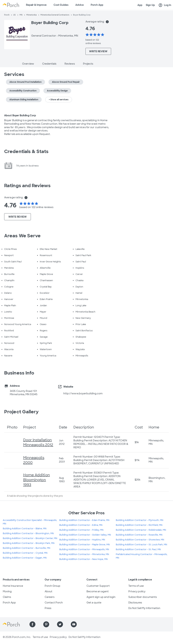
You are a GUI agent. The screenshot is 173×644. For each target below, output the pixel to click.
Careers (50, 597)
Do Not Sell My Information (144, 608)
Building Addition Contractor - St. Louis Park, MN (141, 545)
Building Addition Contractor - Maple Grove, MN (84, 545)
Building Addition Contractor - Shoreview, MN (140, 540)
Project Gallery (21, 412)
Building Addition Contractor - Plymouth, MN (140, 520)
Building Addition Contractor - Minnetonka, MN (84, 554)
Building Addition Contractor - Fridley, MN (81, 530)
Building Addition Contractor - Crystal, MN (25, 553)
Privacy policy (137, 591)
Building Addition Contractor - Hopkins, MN (82, 540)
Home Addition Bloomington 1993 (37, 480)
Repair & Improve (36, 5)
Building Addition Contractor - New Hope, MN (83, 559)
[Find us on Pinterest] (46, 624)
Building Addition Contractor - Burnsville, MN (27, 548)
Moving (7, 591)
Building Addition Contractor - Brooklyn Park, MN (29, 543)
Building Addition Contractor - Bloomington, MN (28, 533)
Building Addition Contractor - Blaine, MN (25, 529)
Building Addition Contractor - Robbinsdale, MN (141, 530)
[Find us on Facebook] (32, 624)
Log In (165, 5)
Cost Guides (61, 5)
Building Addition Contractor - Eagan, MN (25, 558)
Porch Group (52, 586)
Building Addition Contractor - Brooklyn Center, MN (30, 538)
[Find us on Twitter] (60, 624)
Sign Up (150, 5)
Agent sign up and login (101, 597)
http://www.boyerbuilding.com (83, 393)
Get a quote (94, 603)
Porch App (97, 5)
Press (48, 608)
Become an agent (98, 591)
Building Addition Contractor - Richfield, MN (139, 525)
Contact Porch (54, 603)
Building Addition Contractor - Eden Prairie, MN (84, 520)
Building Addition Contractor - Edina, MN (81, 525)
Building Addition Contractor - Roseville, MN (139, 535)
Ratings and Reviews (27, 186)
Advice (80, 5)
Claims (7, 597)
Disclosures (135, 603)
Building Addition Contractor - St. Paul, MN (138, 549)
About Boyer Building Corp (20, 115)
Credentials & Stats (26, 151)
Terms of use (136, 586)
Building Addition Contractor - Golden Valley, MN (85, 535)
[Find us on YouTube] (74, 624)
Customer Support (98, 586)
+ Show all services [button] (59, 100)
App (140, 5)
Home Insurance (13, 586)
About (48, 591)
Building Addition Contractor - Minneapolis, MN (84, 549)
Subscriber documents (143, 597)
